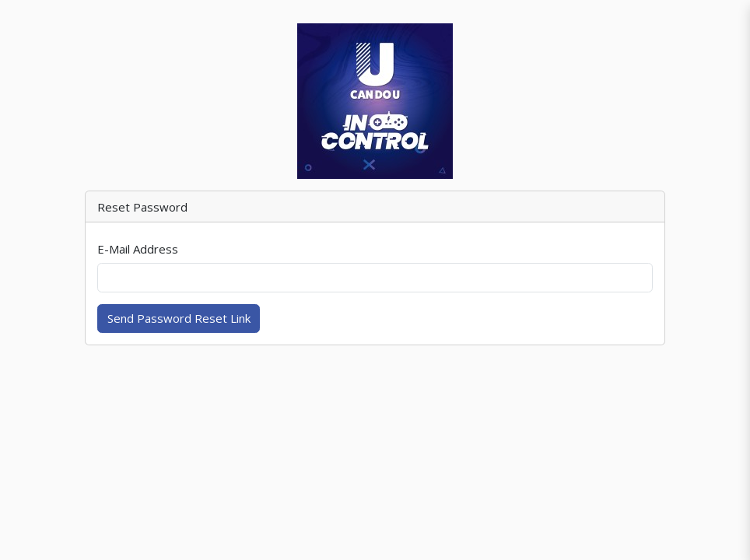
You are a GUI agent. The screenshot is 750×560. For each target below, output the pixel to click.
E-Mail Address (138, 249)
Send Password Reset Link (179, 318)
